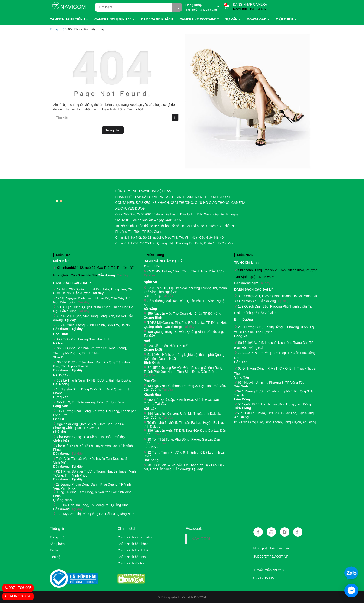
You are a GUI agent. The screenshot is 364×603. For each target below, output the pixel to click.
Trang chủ (57, 29)
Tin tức (55, 550)
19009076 (258, 9)
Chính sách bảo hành (133, 544)
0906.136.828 (18, 596)
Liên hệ (55, 557)
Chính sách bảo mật (132, 557)
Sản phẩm (57, 544)
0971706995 (264, 578)
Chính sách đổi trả (131, 563)
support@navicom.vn (271, 556)
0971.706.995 (18, 588)
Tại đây (123, 275)
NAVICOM (201, 539)
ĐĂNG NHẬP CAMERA (250, 4)
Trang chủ (57, 537)
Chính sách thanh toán (134, 550)
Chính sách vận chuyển (135, 537)
